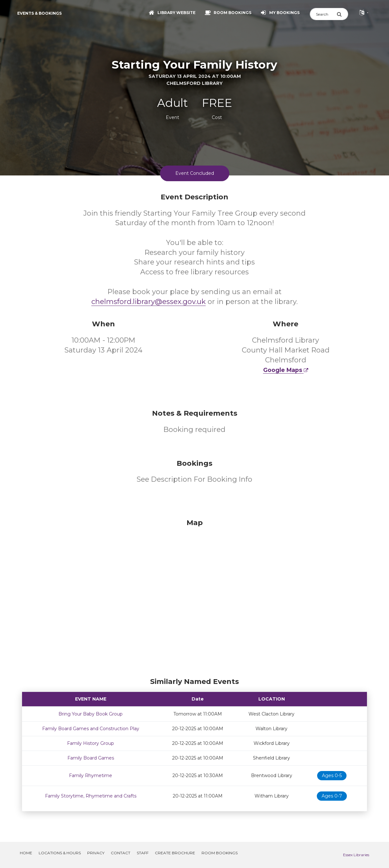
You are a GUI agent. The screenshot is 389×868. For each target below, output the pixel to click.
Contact (121, 853)
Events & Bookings (39, 13)
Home (26, 853)
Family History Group (91, 743)
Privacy (96, 853)
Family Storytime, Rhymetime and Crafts (91, 796)
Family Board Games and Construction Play (91, 729)
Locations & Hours (60, 853)
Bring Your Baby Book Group (91, 714)
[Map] (194, 597)
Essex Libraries (356, 855)
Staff (143, 853)
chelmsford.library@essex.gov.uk (149, 302)
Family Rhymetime (91, 775)
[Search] (323, 14)
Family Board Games (91, 758)
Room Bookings (220, 853)
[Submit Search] (342, 14)
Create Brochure (175, 853)
